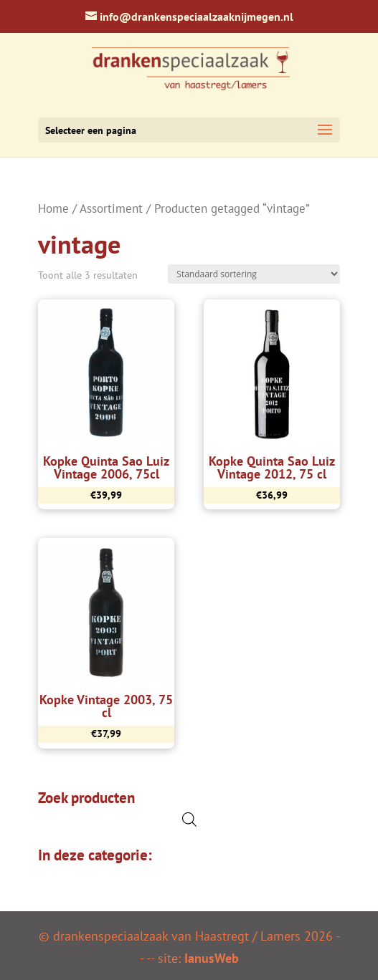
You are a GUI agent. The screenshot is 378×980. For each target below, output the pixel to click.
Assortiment (111, 208)
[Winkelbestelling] (254, 274)
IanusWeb (212, 958)
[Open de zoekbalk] (189, 819)
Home (53, 208)
